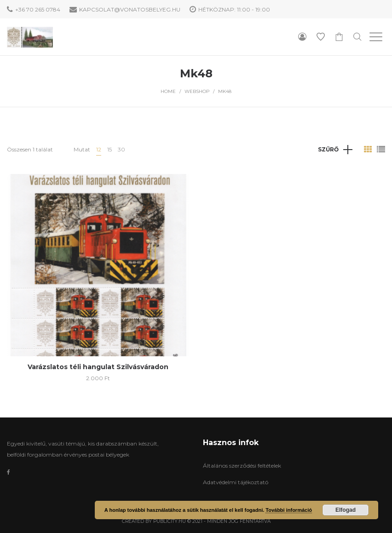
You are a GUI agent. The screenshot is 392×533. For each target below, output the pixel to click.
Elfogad (346, 510)
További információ (289, 510)
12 (99, 149)
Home (168, 91)
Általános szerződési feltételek (242, 466)
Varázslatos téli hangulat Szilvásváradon (98, 367)
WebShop (197, 91)
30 (121, 149)
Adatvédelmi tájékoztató (236, 482)
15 (110, 149)
